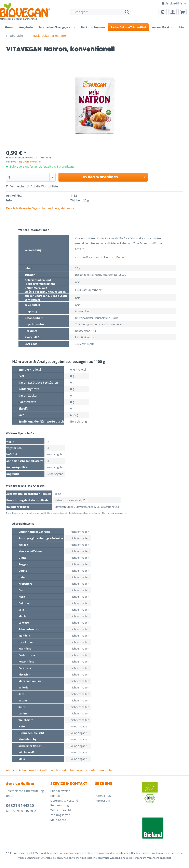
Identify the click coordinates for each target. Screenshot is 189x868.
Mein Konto (58, 820)
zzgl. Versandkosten (30, 162)
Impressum (102, 801)
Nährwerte (24, 208)
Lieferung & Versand (64, 801)
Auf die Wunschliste (42, 186)
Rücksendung (60, 805)
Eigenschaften (41, 208)
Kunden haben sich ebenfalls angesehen (87, 770)
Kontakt (56, 796)
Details (11, 208)
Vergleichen (16, 186)
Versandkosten (68, 853)
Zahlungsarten (60, 815)
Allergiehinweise (63, 208)
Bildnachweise (60, 791)
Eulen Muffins (117, 257)
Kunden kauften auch (43, 770)
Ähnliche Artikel (17, 770)
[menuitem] (101, 14)
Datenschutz (103, 796)
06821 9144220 (20, 806)
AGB (97, 791)
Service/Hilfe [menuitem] (172, 3)
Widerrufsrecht (61, 810)
